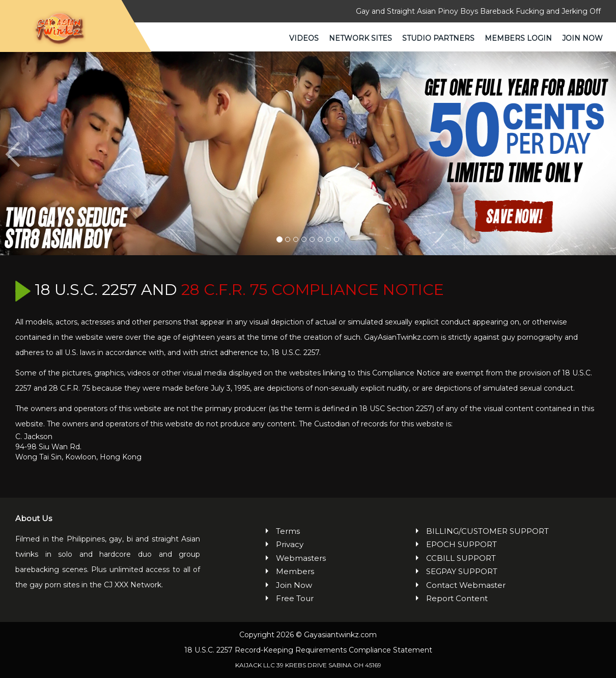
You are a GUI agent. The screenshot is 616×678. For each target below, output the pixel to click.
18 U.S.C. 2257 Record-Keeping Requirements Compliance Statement (308, 650)
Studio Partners (438, 38)
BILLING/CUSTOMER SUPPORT (487, 531)
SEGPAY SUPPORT (462, 571)
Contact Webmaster (466, 585)
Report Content (457, 598)
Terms (288, 531)
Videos (304, 38)
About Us (34, 518)
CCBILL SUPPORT (461, 558)
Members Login (518, 38)
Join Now (582, 38)
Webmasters (301, 558)
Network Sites (360, 38)
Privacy (290, 544)
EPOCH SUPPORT (461, 544)
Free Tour (295, 598)
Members (295, 571)
